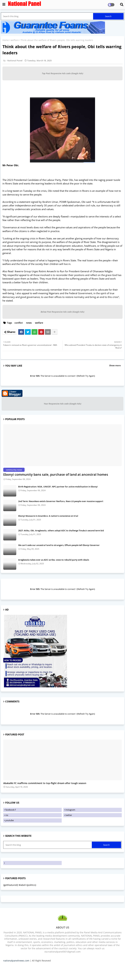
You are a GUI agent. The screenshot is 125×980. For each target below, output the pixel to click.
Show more (115, 365)
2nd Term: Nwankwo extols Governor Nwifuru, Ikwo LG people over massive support (61, 501)
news (29, 323)
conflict (19, 323)
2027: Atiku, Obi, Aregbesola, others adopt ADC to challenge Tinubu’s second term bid (61, 530)
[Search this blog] (47, 16)
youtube (10, 820)
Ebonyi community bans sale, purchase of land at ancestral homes (56, 474)
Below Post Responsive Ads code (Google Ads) (62, 312)
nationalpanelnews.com (16, 961)
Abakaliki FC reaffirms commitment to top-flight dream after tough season (45, 783)
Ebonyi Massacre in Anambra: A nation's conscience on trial (48, 516)
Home (6, 40)
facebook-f (10, 810)
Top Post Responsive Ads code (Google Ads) (62, 73)
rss (7, 815)
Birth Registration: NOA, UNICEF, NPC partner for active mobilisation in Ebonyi (58, 487)
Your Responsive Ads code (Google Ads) (62, 404)
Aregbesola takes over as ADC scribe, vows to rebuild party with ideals (54, 560)
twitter (69, 815)
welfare (15, 40)
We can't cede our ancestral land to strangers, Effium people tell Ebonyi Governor (59, 545)
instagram (70, 810)
